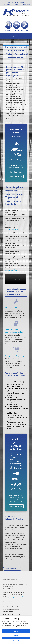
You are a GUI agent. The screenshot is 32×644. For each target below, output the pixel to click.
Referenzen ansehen (12, 569)
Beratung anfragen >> (13, 270)
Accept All (16, 631)
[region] (16, 630)
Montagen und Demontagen (15, 308)
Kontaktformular (16, 176)
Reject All (16, 640)
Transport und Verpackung (15, 356)
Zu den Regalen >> (12, 229)
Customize (16, 636)
